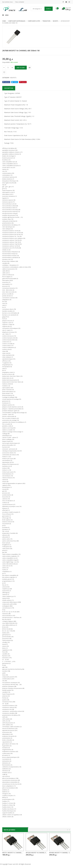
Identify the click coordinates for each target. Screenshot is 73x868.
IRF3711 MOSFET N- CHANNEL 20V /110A (13, 853)
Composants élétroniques (17, 21)
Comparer (30, 68)
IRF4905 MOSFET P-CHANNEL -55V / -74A (60, 853)
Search (48, 9)
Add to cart (21, 68)
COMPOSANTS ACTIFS (34, 21)
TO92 (12, 143)
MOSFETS (56, 21)
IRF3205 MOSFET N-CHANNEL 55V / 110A (37, 853)
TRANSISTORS (46, 21)
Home (4, 21)
